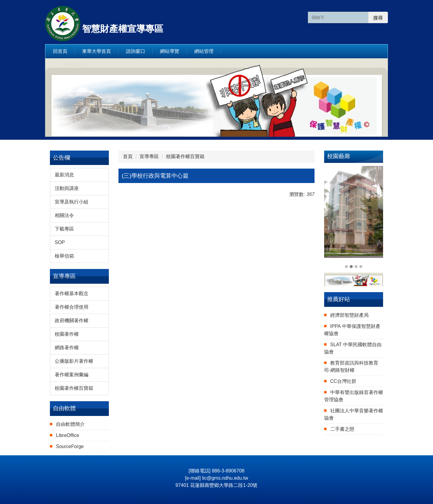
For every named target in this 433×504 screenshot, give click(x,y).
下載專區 (64, 229)
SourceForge (70, 446)
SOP (60, 242)
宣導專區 (149, 156)
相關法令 (64, 215)
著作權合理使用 (72, 307)
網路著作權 (67, 348)
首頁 (128, 156)
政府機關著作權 (72, 321)
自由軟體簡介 (70, 424)
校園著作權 (67, 334)
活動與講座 (67, 188)
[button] (332, 218)
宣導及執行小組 (72, 202)
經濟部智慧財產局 (349, 315)
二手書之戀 (342, 429)
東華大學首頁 (97, 51)
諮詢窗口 (136, 51)
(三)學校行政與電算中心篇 (155, 176)
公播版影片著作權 (74, 361)
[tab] (346, 267)
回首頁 (60, 51)
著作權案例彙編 (72, 375)
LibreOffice (68, 435)
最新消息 (64, 175)
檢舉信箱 (64, 256)
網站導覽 (170, 51)
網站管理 (204, 51)
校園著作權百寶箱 (74, 388)
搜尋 (378, 18)
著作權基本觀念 (72, 293)
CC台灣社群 (343, 381)
